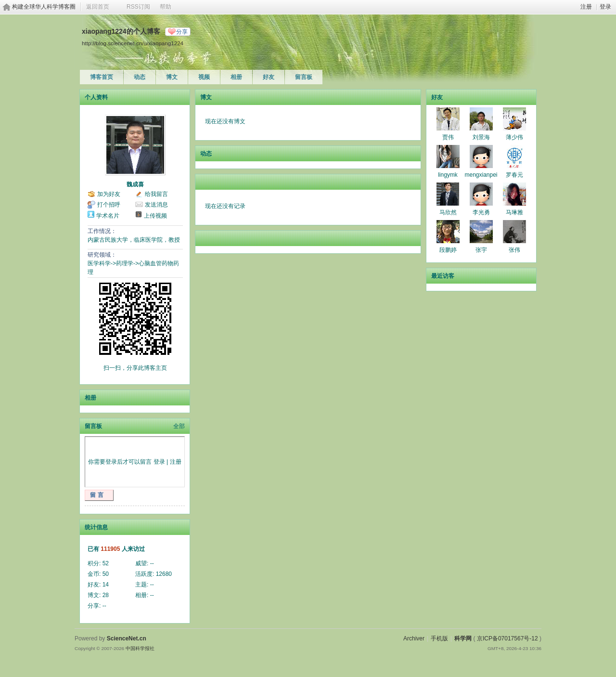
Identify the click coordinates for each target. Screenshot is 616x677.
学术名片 (108, 216)
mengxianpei (481, 175)
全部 (179, 426)
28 (106, 595)
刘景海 (481, 137)
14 (106, 585)
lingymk (448, 175)
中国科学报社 (140, 648)
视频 (204, 77)
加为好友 (109, 194)
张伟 (514, 250)
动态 (140, 77)
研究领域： (102, 255)
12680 (164, 574)
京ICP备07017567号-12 (507, 638)
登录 (605, 7)
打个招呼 (109, 205)
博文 (172, 77)
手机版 (439, 638)
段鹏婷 (448, 250)
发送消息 (156, 205)
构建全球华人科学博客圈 (44, 7)
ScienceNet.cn (127, 638)
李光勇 (481, 212)
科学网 (463, 638)
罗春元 (514, 175)
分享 (182, 32)
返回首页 (98, 7)
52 (106, 563)
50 (106, 574)
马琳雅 (514, 212)
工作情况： (102, 231)
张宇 (481, 250)
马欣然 (448, 212)
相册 (236, 77)
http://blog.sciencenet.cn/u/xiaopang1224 (133, 43)
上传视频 (155, 216)
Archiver (414, 638)
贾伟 (448, 137)
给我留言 (156, 194)
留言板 (304, 77)
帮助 (166, 7)
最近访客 (443, 276)
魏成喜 (135, 184)
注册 (586, 7)
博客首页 (102, 77)
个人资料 (96, 97)
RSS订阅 (138, 7)
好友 (269, 77)
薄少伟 (514, 137)
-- (152, 563)
